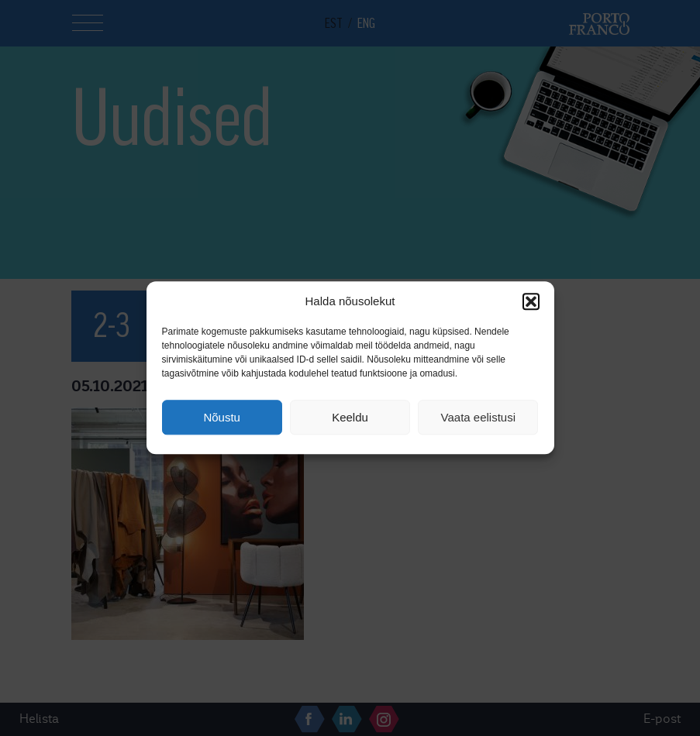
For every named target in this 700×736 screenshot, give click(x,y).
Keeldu (350, 417)
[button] (531, 301)
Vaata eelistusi (478, 417)
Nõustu (222, 417)
